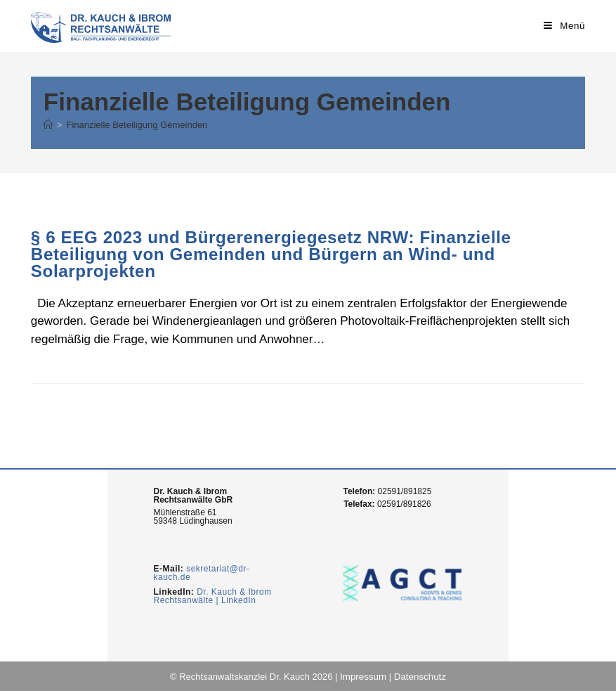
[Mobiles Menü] (565, 26)
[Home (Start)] (48, 125)
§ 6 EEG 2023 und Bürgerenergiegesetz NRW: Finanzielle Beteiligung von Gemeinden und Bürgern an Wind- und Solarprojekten (269, 254)
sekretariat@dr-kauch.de (201, 573)
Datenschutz (419, 676)
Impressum (364, 676)
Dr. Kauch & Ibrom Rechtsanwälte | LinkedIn (212, 595)
